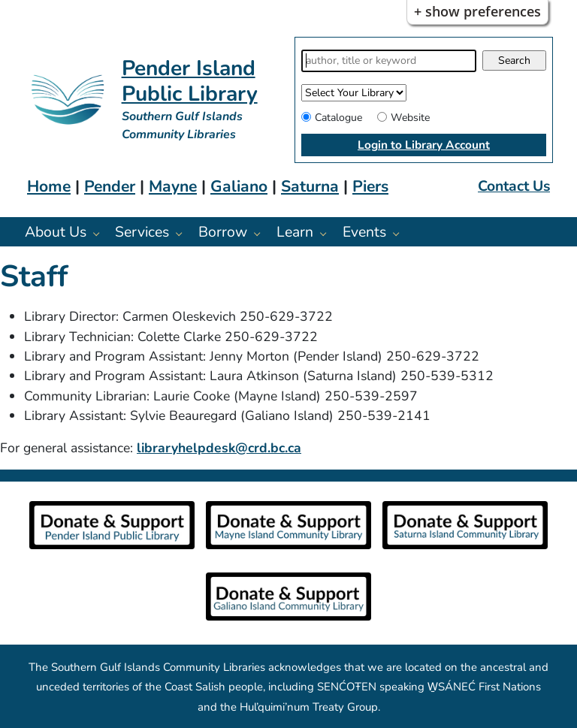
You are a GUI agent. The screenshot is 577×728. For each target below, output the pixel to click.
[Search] (389, 61)
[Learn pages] (327, 233)
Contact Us (514, 186)
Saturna (310, 186)
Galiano (239, 186)
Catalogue (338, 118)
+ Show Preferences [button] (477, 11)
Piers (370, 186)
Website (410, 118)
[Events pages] (400, 233)
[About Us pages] (100, 233)
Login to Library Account (424, 145)
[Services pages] (183, 233)
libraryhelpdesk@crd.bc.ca (219, 448)
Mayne (173, 186)
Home (49, 186)
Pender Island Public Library (190, 81)
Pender (110, 186)
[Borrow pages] (261, 233)
